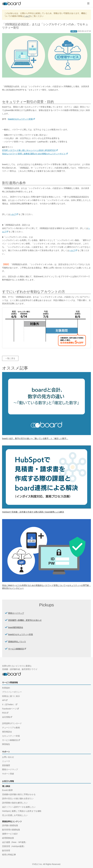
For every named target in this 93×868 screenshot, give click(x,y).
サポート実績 (8, 774)
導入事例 (6, 786)
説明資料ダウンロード (12, 723)
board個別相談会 (16, 627)
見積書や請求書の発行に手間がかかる (19, 794)
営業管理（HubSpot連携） (14, 846)
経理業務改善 (8, 838)
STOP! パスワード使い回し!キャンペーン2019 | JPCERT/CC (29, 150)
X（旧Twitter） (9, 704)
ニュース (6, 761)
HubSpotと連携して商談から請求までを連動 (22, 811)
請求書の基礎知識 (10, 825)
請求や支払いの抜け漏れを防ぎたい (18, 798)
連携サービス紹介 (10, 834)
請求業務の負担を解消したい (15, 803)
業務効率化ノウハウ (17, 642)
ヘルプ (27, 16)
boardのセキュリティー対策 (20, 119)
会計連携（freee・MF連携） (15, 842)
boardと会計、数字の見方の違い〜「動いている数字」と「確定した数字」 (35, 438)
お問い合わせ (8, 757)
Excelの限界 (7, 790)
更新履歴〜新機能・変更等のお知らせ (25, 620)
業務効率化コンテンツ (12, 821)
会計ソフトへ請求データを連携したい (19, 807)
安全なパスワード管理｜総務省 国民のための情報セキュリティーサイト (34, 154)
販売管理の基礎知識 (11, 830)
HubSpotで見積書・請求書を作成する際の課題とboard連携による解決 (33, 512)
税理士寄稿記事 (9, 855)
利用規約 (6, 688)
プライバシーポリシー (12, 692)
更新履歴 (6, 765)
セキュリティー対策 (11, 736)
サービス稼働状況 (16, 649)
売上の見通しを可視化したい (15, 815)
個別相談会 (7, 732)
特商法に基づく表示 (11, 696)
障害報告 (6, 744)
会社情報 (6, 717)
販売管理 (6, 851)
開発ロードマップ (16, 613)
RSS (4, 713)
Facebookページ (9, 709)
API (4, 700)
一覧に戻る (10, 358)
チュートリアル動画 (11, 728)
